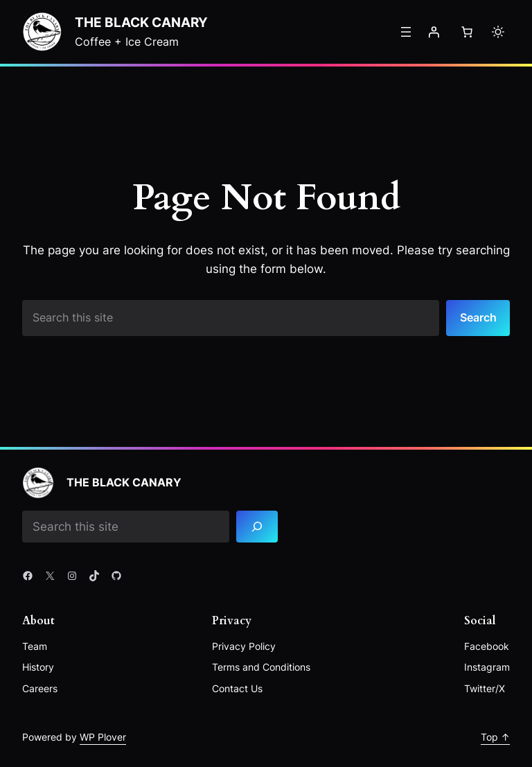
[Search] (257, 527)
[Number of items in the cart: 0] (467, 32)
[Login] (434, 32)
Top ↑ (495, 737)
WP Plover (103, 737)
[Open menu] (406, 32)
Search (478, 317)
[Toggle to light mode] (498, 32)
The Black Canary (141, 23)
